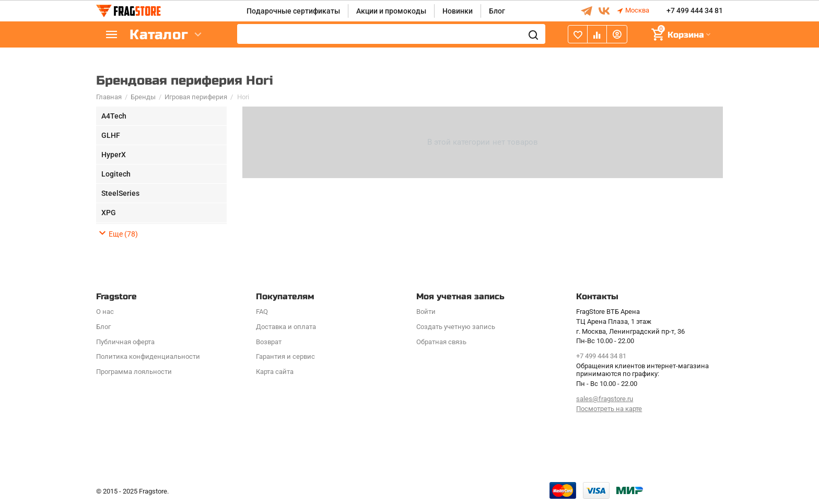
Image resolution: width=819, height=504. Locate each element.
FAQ (262, 312)
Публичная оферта (125, 342)
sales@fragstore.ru (605, 399)
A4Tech (114, 116)
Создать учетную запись (456, 327)
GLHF (111, 135)
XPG (109, 213)
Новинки (458, 11)
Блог (497, 11)
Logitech (116, 174)
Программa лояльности (134, 372)
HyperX (114, 155)
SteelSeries (120, 193)
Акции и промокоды (391, 11)
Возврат (269, 342)
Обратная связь (441, 342)
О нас (105, 312)
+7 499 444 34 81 (695, 11)
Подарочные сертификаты (293, 11)
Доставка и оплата (286, 327)
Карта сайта (275, 372)
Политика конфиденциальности (148, 356)
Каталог (159, 35)
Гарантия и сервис (285, 356)
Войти (426, 312)
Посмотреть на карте (609, 409)
